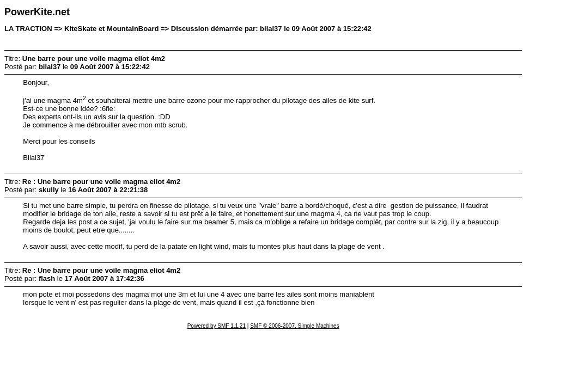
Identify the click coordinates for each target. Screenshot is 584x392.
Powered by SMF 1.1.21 (217, 326)
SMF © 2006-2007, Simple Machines (295, 326)
